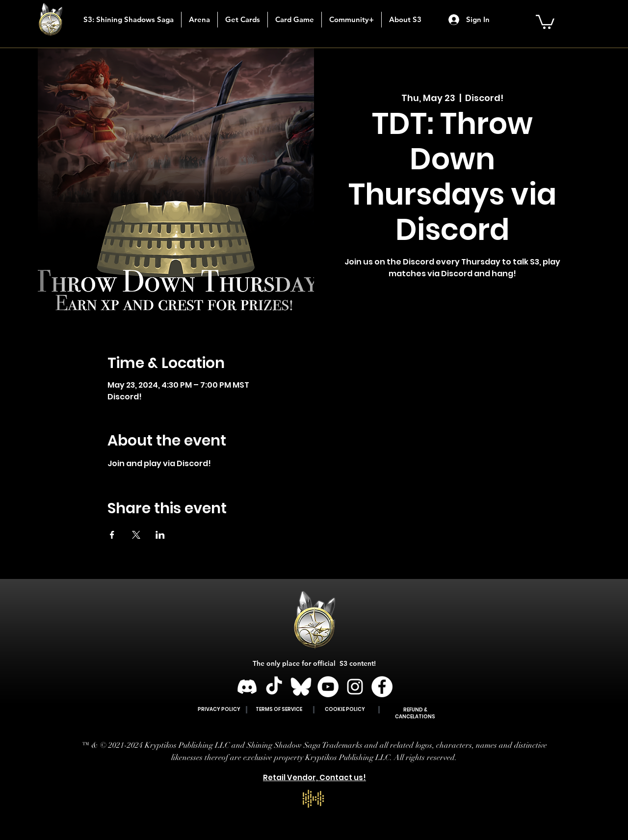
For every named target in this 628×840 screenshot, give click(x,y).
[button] (242, 20)
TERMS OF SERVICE (279, 709)
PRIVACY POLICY (219, 709)
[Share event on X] (136, 535)
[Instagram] (355, 687)
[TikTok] (274, 687)
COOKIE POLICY (345, 709)
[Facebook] (382, 687)
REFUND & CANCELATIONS (415, 713)
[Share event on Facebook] (112, 535)
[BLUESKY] (301, 687)
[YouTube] (328, 687)
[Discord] (247, 687)
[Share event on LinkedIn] (160, 535)
